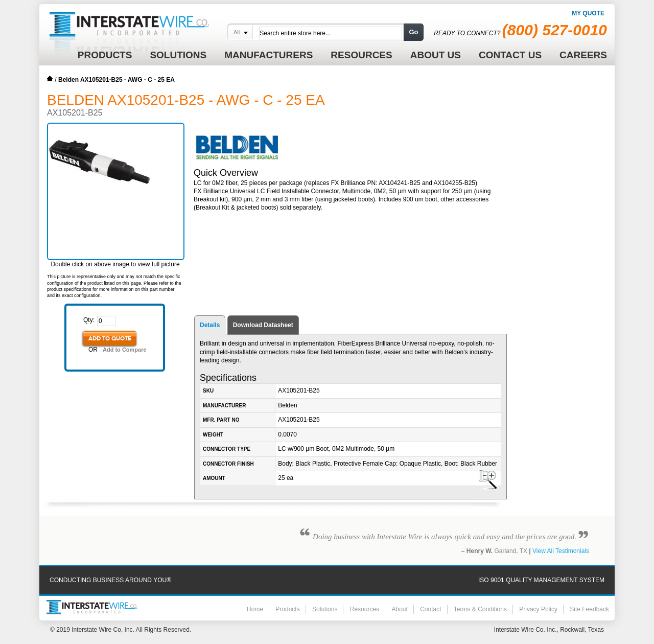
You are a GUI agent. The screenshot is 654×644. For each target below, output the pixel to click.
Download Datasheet (263, 325)
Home (50, 79)
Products (287, 609)
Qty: (89, 320)
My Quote (588, 13)
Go (413, 32)
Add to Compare (125, 350)
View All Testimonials (561, 551)
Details (210, 325)
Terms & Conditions (480, 609)
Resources (365, 609)
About (399, 609)
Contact (430, 609)
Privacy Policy (538, 609)
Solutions (325, 609)
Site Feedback (589, 609)
